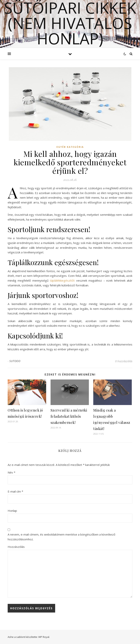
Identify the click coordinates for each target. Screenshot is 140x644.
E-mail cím (15, 491)
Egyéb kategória (70, 147)
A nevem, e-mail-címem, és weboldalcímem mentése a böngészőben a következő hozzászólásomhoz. (61, 537)
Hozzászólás (16, 547)
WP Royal (44, 637)
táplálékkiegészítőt (62, 280)
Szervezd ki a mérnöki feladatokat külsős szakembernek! (69, 416)
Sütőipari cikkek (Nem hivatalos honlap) (70, 23)
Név (11, 472)
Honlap (12, 511)
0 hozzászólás (124, 361)
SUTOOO (15, 361)
